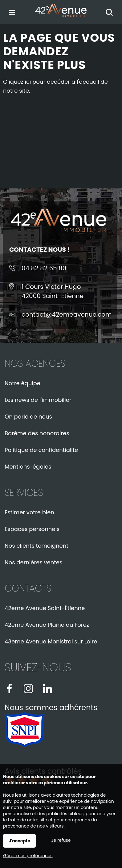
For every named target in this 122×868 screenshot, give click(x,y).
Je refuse (61, 840)
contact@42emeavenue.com (67, 314)
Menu (12, 11)
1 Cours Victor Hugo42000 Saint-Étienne (53, 291)
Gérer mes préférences (28, 856)
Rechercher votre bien (111, 13)
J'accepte (19, 841)
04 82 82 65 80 (44, 268)
